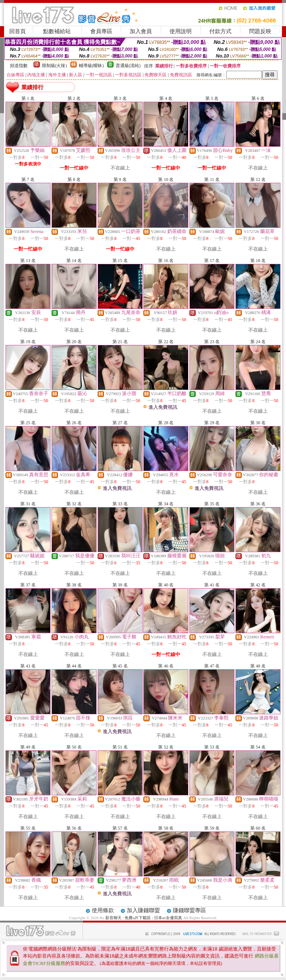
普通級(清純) (128, 66)
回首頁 (18, 31)
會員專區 (101, 31)
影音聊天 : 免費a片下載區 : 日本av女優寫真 (144, 918)
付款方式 (220, 31)
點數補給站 (57, 31)
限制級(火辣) (55, 66)
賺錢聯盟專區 (189, 910)
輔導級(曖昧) (91, 66)
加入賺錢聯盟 (143, 910)
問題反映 (260, 31)
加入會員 (141, 31)
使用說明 (181, 31)
